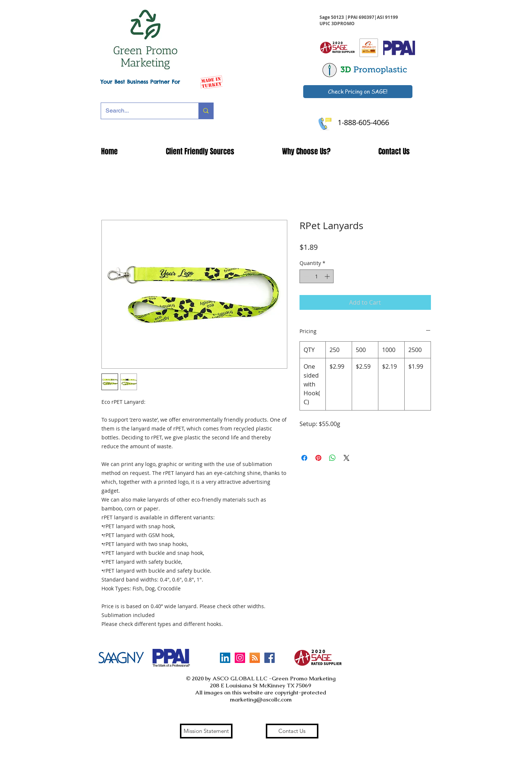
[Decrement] (305, 276)
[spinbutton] (317, 276)
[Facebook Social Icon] (270, 658)
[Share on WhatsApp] (332, 458)
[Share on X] (347, 458)
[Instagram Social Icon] (240, 658)
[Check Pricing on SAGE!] (358, 92)
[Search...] (144, 111)
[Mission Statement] (206, 731)
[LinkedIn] (225, 658)
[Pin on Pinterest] (318, 458)
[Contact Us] (292, 731)
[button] (200, 151)
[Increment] (328, 276)
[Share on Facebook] (304, 458)
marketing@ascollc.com (261, 699)
